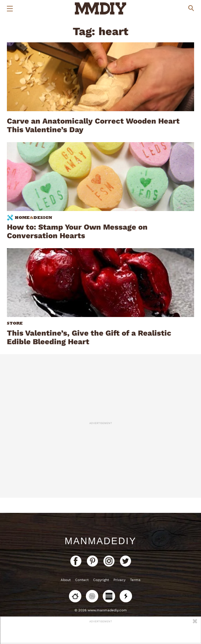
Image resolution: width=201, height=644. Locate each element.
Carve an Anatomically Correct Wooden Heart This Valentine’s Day (93, 125)
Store (15, 323)
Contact (82, 580)
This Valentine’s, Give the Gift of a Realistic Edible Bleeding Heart (89, 337)
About (66, 580)
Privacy (119, 580)
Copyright (101, 580)
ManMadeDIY (100, 541)
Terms (135, 580)
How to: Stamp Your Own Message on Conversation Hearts (77, 231)
